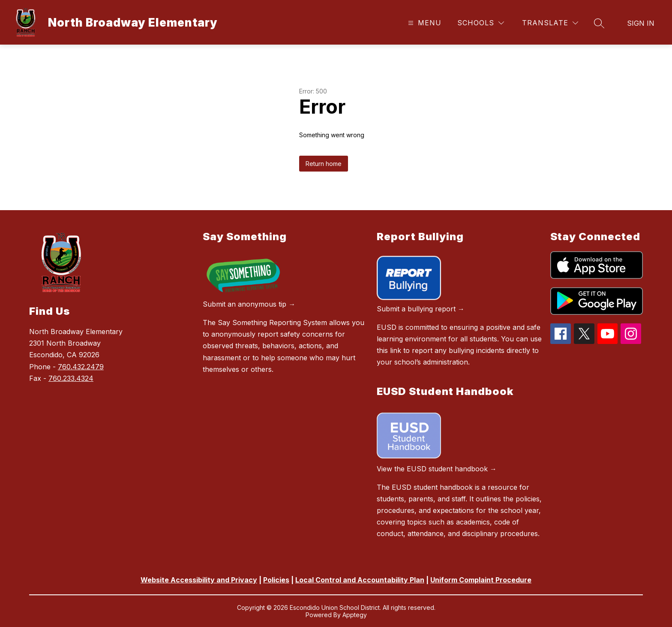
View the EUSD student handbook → (437, 469)
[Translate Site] (550, 23)
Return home (324, 164)
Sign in (641, 23)
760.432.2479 (81, 367)
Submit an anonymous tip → (249, 304)
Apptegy (355, 615)
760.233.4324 (71, 378)
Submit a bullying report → (421, 309)
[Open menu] (424, 23)
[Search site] (599, 23)
